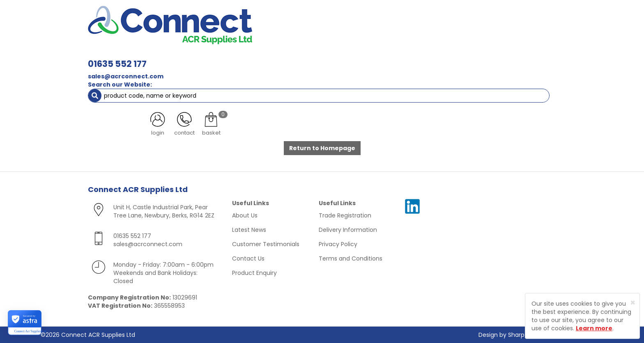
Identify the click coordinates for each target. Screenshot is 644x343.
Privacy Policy (338, 244)
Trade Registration (345, 215)
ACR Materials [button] (116, 57)
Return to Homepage (322, 148)
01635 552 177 (233, 19)
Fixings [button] (371, 57)
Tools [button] (450, 57)
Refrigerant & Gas (267, 57)
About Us (245, 215)
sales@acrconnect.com (241, 32)
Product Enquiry (254, 273)
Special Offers (529, 57)
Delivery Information (348, 230)
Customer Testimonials (266, 244)
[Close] (633, 303)
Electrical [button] (411, 57)
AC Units (484, 57)
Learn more (594, 328)
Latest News (249, 230)
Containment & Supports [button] (190, 57)
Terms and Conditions (351, 258)
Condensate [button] (325, 57)
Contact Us (248, 258)
